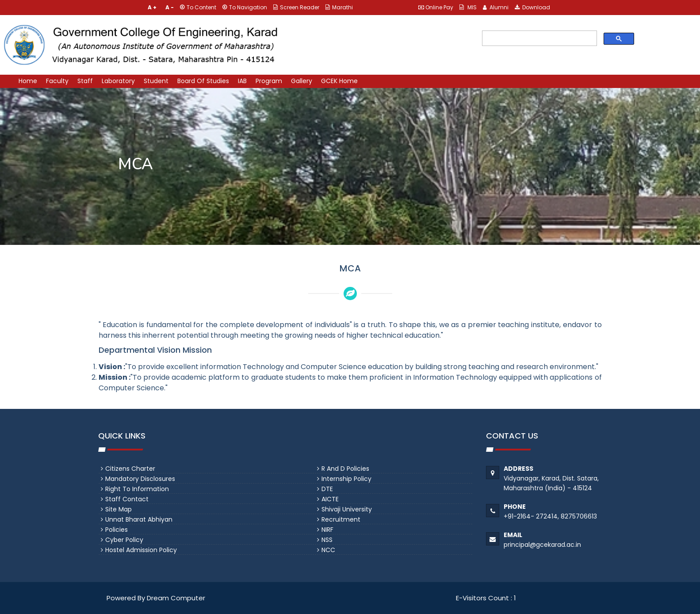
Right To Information (137, 489)
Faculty (57, 81)
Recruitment (341, 519)
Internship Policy (346, 479)
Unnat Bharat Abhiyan (139, 519)
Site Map (119, 509)
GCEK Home (339, 81)
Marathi (339, 7)
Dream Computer (175, 598)
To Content (198, 7)
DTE (327, 489)
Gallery (302, 81)
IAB (242, 81)
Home (28, 81)
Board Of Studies (203, 81)
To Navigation (245, 7)
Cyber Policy (124, 540)
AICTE (330, 499)
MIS (468, 7)
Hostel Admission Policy (141, 550)
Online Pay (436, 7)
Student (156, 81)
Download (532, 7)
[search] (538, 38)
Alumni (496, 7)
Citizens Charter (130, 469)
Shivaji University (347, 509)
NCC (328, 550)
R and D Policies (345, 469)
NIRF (327, 530)
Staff (85, 81)
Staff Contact (127, 499)
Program (269, 81)
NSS (327, 540)
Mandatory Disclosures (140, 479)
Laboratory (118, 81)
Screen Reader (296, 7)
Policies (117, 530)
